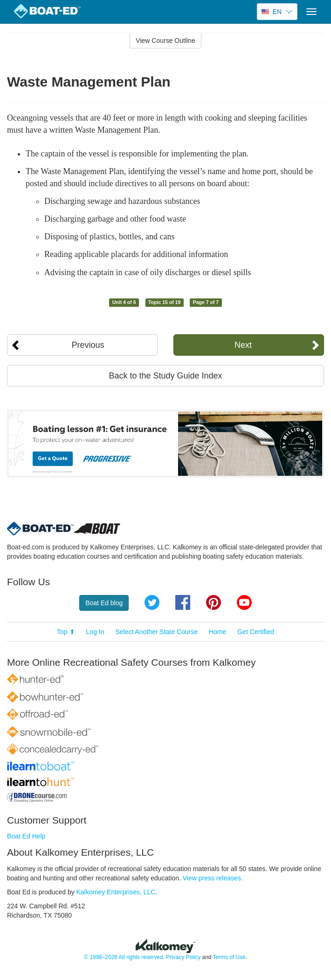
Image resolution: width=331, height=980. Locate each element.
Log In (95, 632)
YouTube (244, 602)
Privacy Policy (183, 957)
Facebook (183, 602)
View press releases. (213, 878)
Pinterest (214, 602)
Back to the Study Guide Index (165, 376)
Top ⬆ (66, 632)
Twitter (152, 602)
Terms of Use (229, 957)
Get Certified (256, 632)
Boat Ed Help (26, 836)
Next (243, 345)
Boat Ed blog (104, 603)
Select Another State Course (156, 632)
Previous (88, 345)
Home (217, 632)
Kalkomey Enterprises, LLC (116, 892)
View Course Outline (165, 41)
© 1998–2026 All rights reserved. (124, 957)
